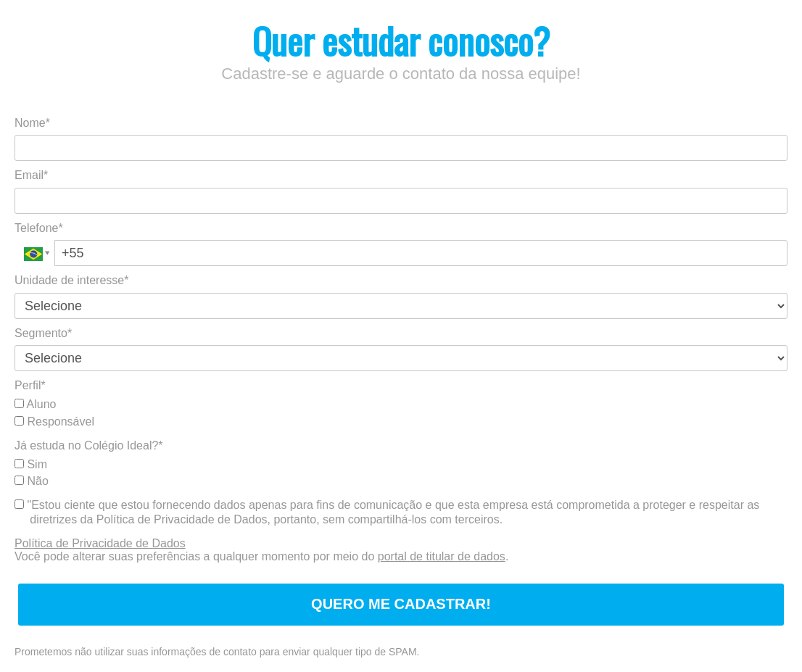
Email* (31, 175)
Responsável (54, 422)
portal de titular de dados (442, 556)
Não (32, 481)
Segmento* (43, 333)
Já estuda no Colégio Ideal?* (89, 445)
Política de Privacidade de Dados (100, 543)
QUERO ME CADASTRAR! (401, 604)
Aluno (35, 404)
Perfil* (30, 385)
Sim (31, 464)
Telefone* (39, 228)
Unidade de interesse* (71, 280)
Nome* (32, 123)
